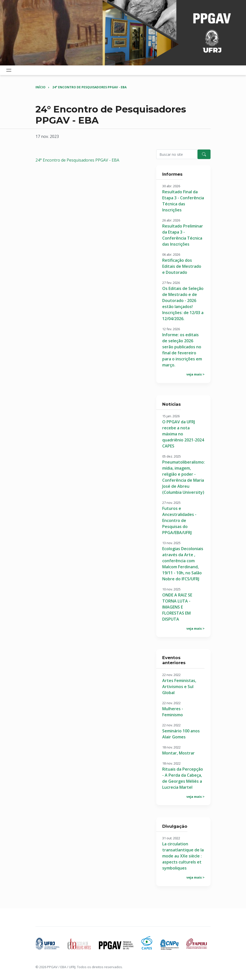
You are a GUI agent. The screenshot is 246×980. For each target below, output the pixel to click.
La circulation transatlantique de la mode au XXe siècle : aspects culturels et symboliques (183, 856)
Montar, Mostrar (178, 753)
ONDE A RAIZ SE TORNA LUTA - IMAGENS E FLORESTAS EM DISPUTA (177, 607)
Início (40, 87)
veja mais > (195, 374)
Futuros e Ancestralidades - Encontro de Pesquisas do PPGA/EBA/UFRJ (179, 520)
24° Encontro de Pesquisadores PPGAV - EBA (89, 87)
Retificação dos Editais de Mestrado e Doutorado (182, 266)
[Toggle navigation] (9, 70)
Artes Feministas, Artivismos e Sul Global (179, 687)
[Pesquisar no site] (177, 154)
